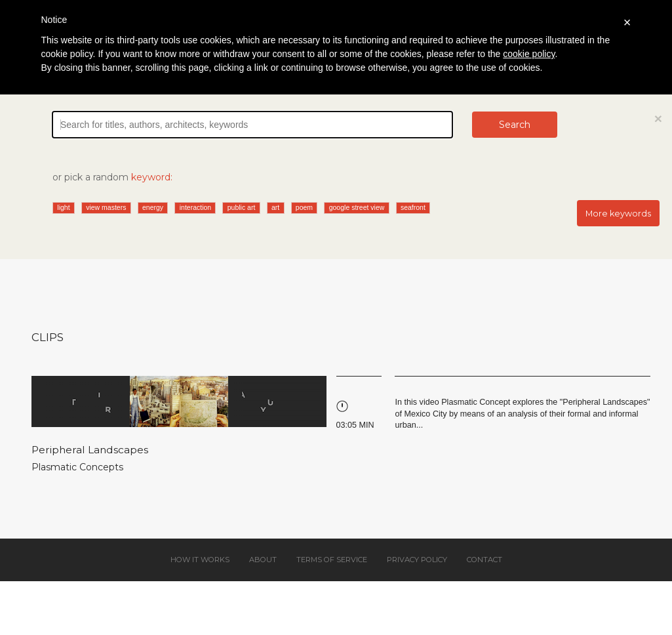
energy (153, 207)
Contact (484, 560)
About (263, 560)
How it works (200, 560)
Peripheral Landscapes (90, 450)
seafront (413, 207)
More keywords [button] (618, 214)
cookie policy (529, 54)
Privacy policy (417, 560)
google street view (357, 207)
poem (304, 207)
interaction (195, 207)
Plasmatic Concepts (77, 467)
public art (242, 207)
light (63, 207)
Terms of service (332, 560)
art (275, 207)
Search (515, 125)
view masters (106, 207)
